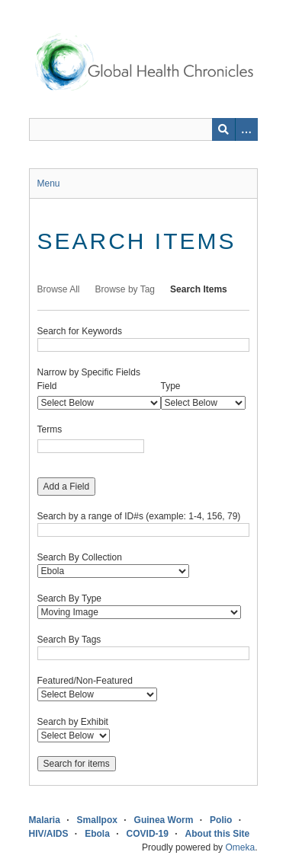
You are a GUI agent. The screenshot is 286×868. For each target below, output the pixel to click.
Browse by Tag (125, 289)
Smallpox (97, 820)
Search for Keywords (80, 331)
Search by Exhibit (73, 722)
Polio (221, 820)
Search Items (199, 289)
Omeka (240, 847)
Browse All (59, 289)
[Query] (143, 129)
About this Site (218, 834)
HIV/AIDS (49, 834)
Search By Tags (69, 640)
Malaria (45, 820)
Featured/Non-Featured (85, 681)
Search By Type (70, 598)
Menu (49, 183)
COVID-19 (148, 834)
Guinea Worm (164, 820)
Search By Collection (80, 557)
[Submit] (223, 129)
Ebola (97, 834)
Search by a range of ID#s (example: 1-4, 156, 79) (139, 516)
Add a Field (67, 487)
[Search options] (246, 129)
